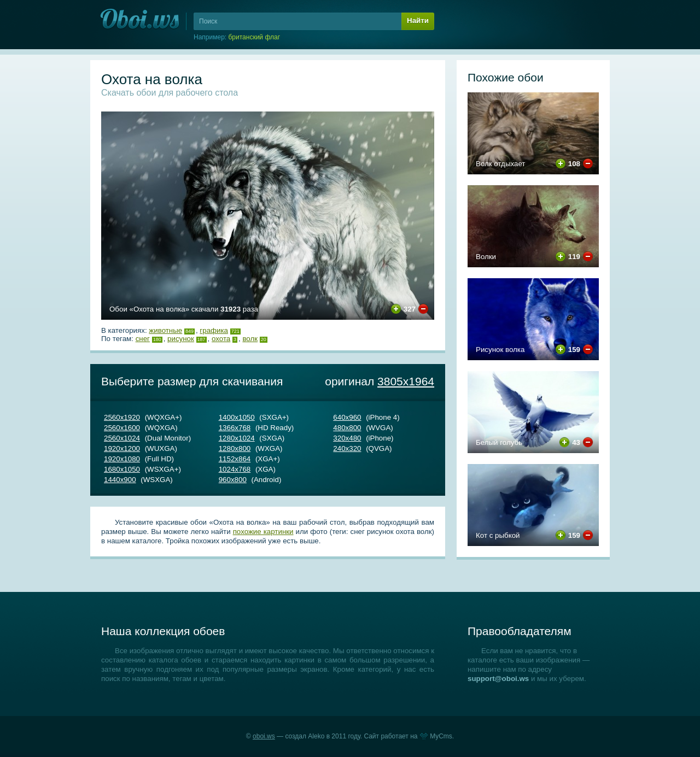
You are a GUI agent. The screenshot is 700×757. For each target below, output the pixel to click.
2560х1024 (122, 438)
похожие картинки (263, 532)
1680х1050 (122, 469)
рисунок (181, 339)
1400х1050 (237, 417)
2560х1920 (122, 417)
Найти (418, 20)
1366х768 (235, 428)
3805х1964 (406, 381)
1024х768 (235, 469)
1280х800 (235, 448)
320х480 (347, 438)
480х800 (347, 428)
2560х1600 (122, 428)
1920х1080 (122, 459)
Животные (165, 330)
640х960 (347, 417)
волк (250, 339)
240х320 (347, 448)
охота (221, 339)
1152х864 (235, 459)
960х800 (233, 480)
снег (143, 339)
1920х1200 (122, 448)
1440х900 (120, 480)
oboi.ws (264, 736)
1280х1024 (237, 438)
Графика (214, 330)
